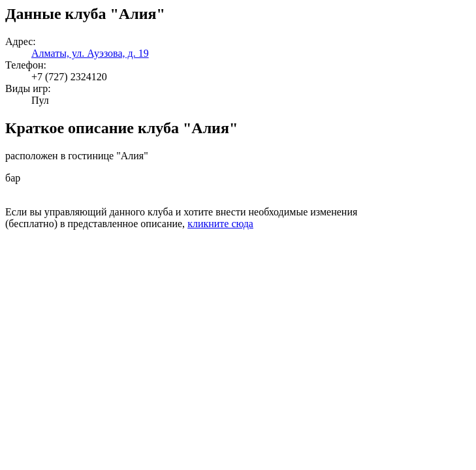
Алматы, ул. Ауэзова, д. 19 (90, 53)
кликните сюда (220, 224)
